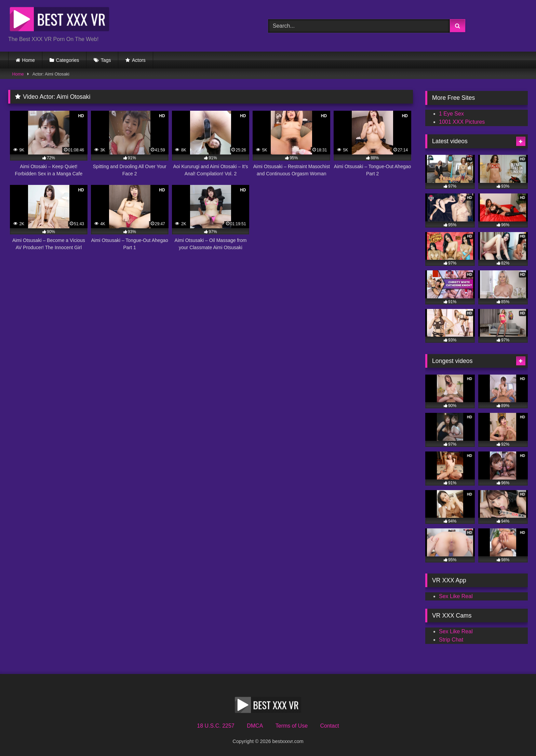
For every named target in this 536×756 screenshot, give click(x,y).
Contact (329, 726)
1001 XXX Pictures (462, 122)
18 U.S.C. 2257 (216, 726)
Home (29, 60)
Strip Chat (451, 640)
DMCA (255, 726)
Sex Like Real (456, 596)
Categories (68, 60)
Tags (106, 60)
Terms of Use (292, 726)
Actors (139, 60)
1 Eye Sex (451, 114)
